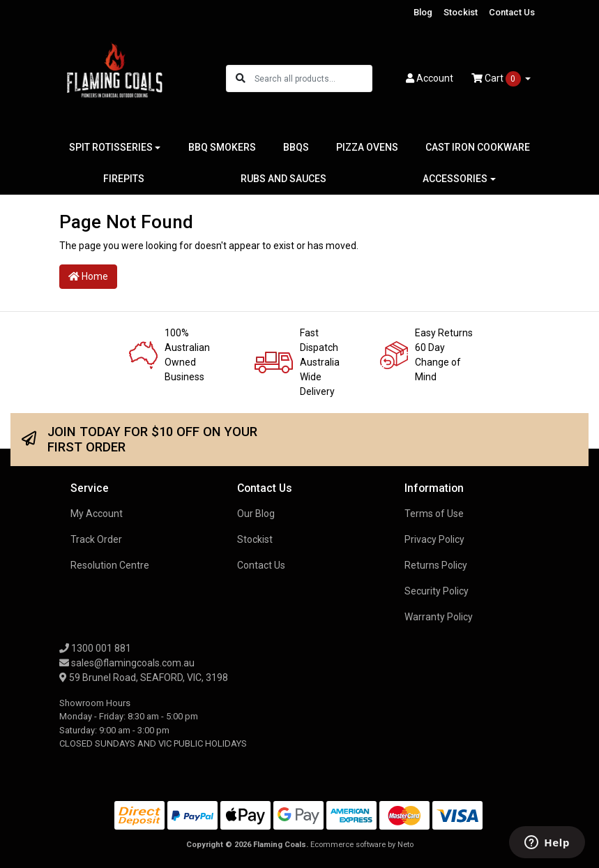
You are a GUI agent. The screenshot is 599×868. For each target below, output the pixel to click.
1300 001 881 (95, 648)
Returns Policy (436, 565)
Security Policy (437, 591)
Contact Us (512, 12)
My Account (97, 514)
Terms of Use (434, 514)
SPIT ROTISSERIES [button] (111, 147)
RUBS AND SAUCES (283, 179)
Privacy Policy (434, 539)
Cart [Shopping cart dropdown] (497, 79)
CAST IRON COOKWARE (478, 147)
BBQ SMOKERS (222, 147)
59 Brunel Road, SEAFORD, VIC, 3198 (144, 678)
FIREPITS (124, 179)
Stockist (461, 12)
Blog (423, 12)
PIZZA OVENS (367, 147)
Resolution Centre (110, 565)
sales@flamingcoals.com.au (127, 663)
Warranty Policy (439, 617)
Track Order (96, 539)
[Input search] (313, 78)
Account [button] (430, 78)
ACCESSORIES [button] (455, 179)
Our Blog (256, 514)
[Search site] (241, 78)
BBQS (296, 147)
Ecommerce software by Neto (362, 845)
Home (88, 276)
